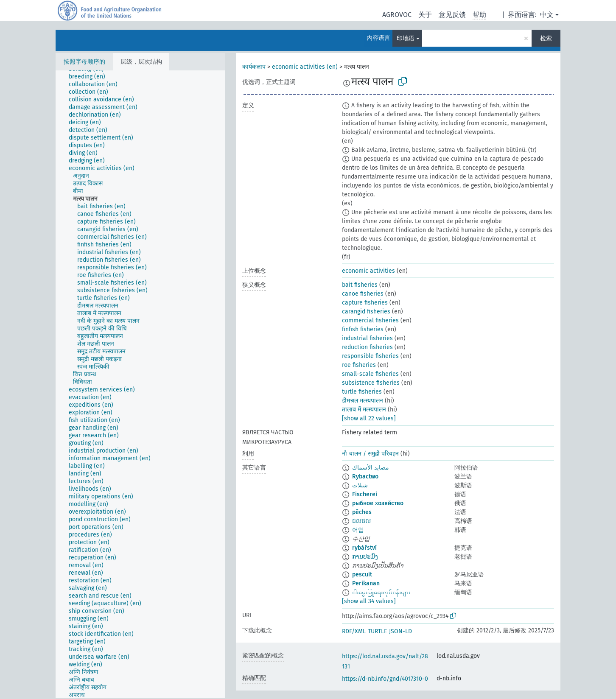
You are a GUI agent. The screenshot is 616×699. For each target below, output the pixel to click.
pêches (362, 512)
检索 (546, 38)
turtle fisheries (362, 392)
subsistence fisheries (371, 383)
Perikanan (366, 583)
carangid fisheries (366, 312)
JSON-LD (400, 631)
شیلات (360, 485)
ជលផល (361, 521)
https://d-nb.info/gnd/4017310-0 (385, 679)
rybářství (364, 548)
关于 (425, 15)
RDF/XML (354, 631)
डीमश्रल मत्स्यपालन (363, 401)
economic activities (368, 271)
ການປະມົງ (365, 557)
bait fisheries (360, 285)
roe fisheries (359, 365)
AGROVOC (397, 15)
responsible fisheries (370, 356)
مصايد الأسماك (371, 468)
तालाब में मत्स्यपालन (364, 410)
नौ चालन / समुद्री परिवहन (370, 454)
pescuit (362, 575)
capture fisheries (365, 303)
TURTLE (377, 631)
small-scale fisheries (370, 374)
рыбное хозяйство (378, 503)
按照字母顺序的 (84, 62)
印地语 (406, 38)
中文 (547, 15)
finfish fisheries (363, 329)
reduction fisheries (367, 347)
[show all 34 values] (369, 601)
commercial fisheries (370, 320)
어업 (358, 530)
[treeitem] (91, 77)
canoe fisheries (363, 294)
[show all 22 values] (369, 418)
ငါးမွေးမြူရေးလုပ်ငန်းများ (381, 592)
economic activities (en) (305, 67)
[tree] (140, 384)
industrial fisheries (367, 338)
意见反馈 (452, 15)
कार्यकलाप (254, 67)
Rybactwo (365, 477)
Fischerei (365, 494)
